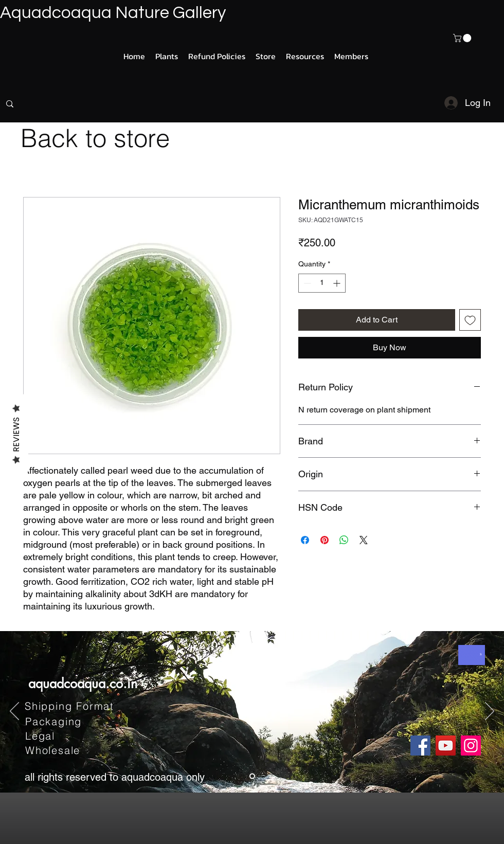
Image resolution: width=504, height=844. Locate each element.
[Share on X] (364, 540)
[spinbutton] (322, 283)
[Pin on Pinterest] (325, 540)
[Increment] (338, 283)
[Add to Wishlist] (470, 320)
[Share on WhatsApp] (344, 540)
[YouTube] (446, 746)
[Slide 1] (252, 776)
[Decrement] (306, 283)
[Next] (490, 712)
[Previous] (14, 712)
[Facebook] (420, 746)
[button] (463, 38)
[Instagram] (471, 746)
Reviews (16, 434)
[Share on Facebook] (305, 540)
